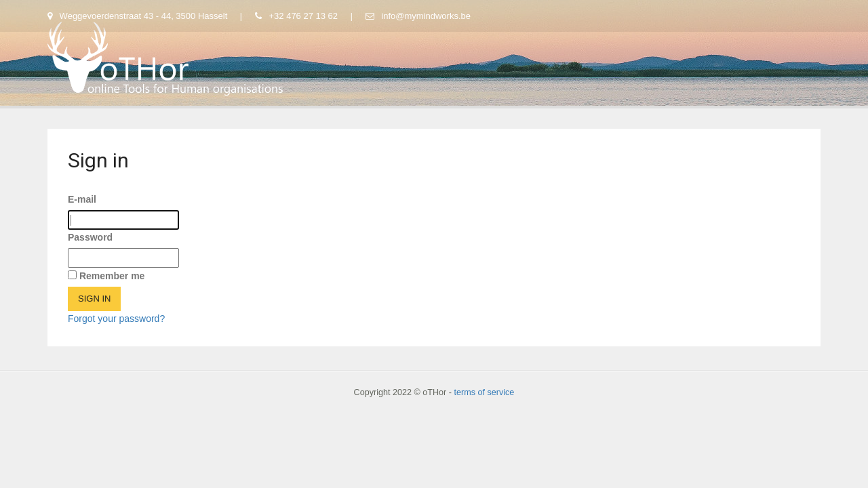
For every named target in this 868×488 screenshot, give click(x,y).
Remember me (112, 276)
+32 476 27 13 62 (298, 16)
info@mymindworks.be (418, 16)
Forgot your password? (116, 319)
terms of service (484, 392)
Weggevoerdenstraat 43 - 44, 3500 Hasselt (139, 16)
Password (90, 237)
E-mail (82, 199)
